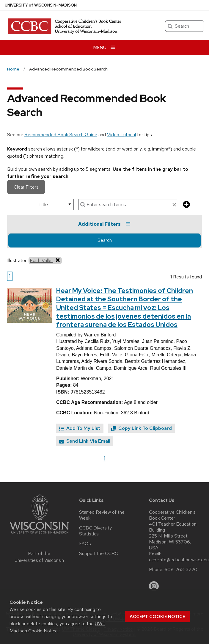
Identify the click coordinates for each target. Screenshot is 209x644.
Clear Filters (26, 187)
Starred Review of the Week (102, 515)
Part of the (39, 557)
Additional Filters (104, 224)
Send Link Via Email (85, 441)
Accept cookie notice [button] (157, 617)
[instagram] (154, 586)
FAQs (85, 544)
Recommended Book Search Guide (61, 135)
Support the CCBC (99, 554)
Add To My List (80, 428)
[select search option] (55, 205)
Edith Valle (45, 260)
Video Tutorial (121, 135)
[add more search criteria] (186, 205)
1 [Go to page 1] (10, 276)
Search (105, 240)
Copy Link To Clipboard (142, 428)
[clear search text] (174, 205)
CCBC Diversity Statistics (95, 531)
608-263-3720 (181, 570)
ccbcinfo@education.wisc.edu (179, 560)
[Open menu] (104, 47)
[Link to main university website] (39, 535)
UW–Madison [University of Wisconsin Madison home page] (41, 5)
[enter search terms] (128, 205)
